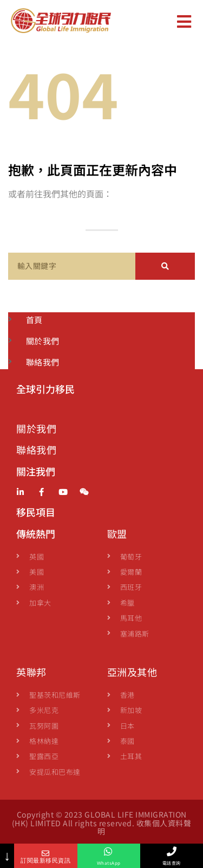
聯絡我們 (36, 449)
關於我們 (36, 428)
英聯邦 (31, 672)
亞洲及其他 (132, 672)
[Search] (165, 266)
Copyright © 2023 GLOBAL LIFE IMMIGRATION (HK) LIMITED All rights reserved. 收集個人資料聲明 (102, 823)
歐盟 (117, 533)
